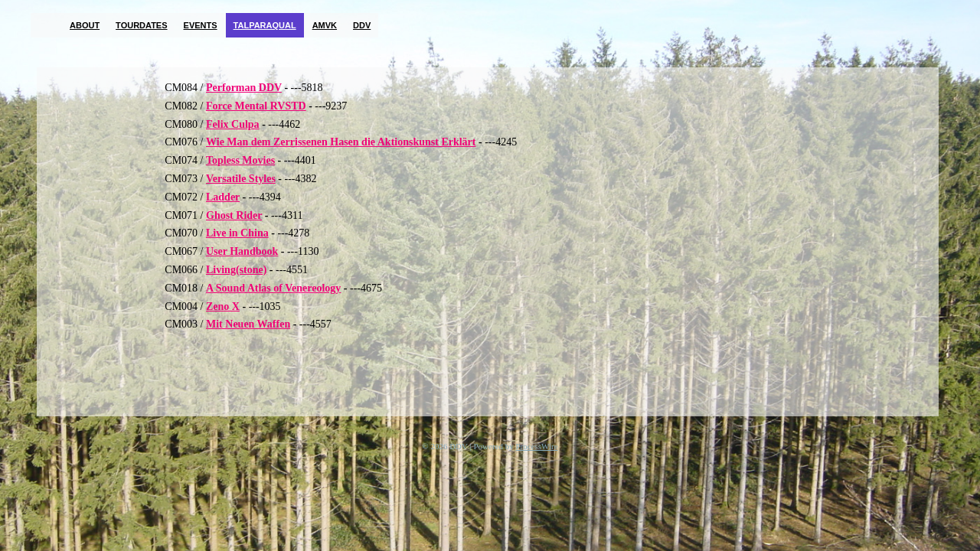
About (85, 25)
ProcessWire (537, 446)
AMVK (325, 25)
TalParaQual (265, 25)
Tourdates (141, 25)
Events (201, 25)
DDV (362, 25)
